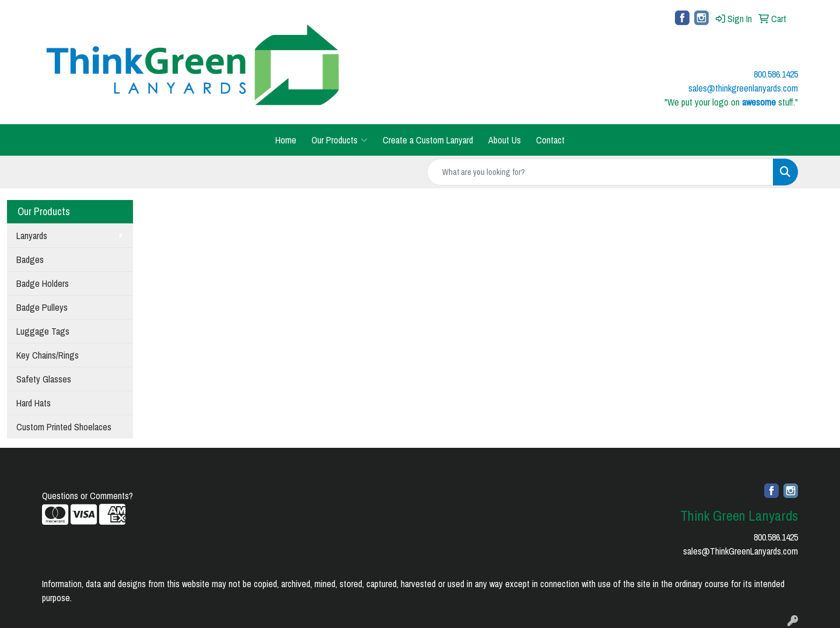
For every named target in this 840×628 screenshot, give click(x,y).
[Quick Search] (600, 172)
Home (286, 140)
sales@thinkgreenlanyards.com (743, 88)
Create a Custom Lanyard (428, 140)
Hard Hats (34, 403)
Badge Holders (43, 283)
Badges (30, 259)
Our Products (339, 140)
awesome (759, 102)
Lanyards (32, 236)
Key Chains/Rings (48, 355)
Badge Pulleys (42, 307)
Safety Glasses (44, 379)
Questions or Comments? (87, 496)
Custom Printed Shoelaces (64, 427)
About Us (505, 140)
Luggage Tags (43, 331)
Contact (550, 140)
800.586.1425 (776, 537)
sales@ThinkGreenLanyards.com (741, 551)
